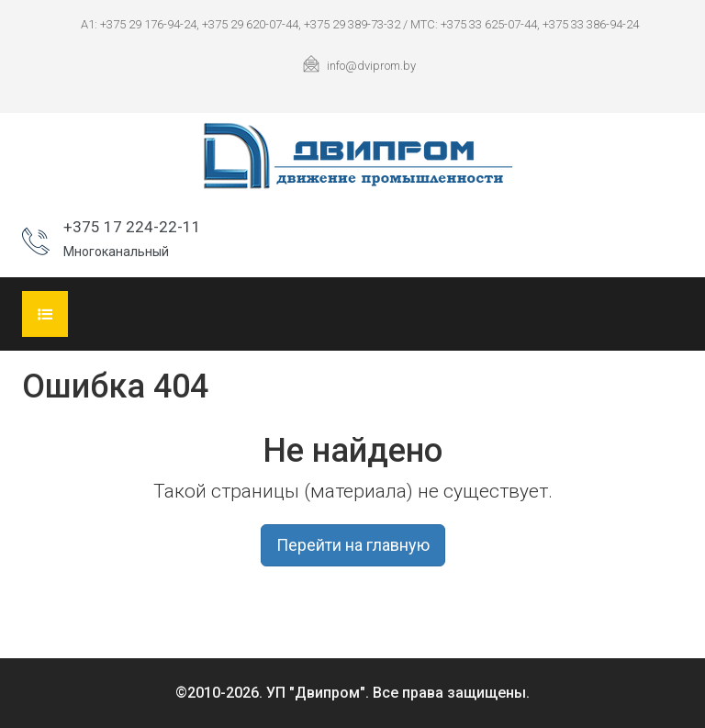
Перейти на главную (353, 545)
